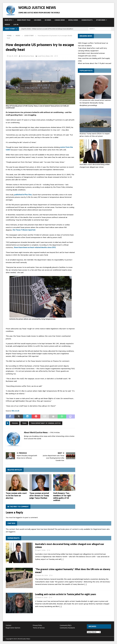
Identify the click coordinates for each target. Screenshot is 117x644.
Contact (9, 625)
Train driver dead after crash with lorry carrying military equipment (92, 49)
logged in (19, 517)
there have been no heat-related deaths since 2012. (35, 247)
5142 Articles (55, 433)
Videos (7, 25)
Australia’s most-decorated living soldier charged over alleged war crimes (95, 166)
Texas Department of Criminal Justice (46, 423)
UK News (48, 20)
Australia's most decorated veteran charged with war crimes (91, 54)
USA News (38, 20)
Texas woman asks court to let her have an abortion (16, 496)
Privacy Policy (37, 625)
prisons (15, 423)
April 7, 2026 (41, 550)
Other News (101, 20)
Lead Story (42, 56)
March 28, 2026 (42, 575)
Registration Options (13, 628)
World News (73, 20)
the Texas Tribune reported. (24, 230)
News (18, 36)
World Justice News (27, 56)
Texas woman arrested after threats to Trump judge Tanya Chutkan (39, 496)
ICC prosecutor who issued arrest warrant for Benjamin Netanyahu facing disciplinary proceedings (95, 103)
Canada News (60, 20)
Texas (24, 423)
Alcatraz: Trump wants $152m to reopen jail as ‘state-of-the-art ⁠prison (95, 135)
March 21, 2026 (42, 597)
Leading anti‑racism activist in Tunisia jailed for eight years (66, 594)
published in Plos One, (23, 195)
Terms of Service (39, 628)
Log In (16, 25)
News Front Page (24, 20)
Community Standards (67, 628)
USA (52, 56)
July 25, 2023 (13, 56)
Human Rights (87, 20)
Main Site (8, 20)
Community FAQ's (66, 625)
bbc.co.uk (15, 411)
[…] (62, 559)
